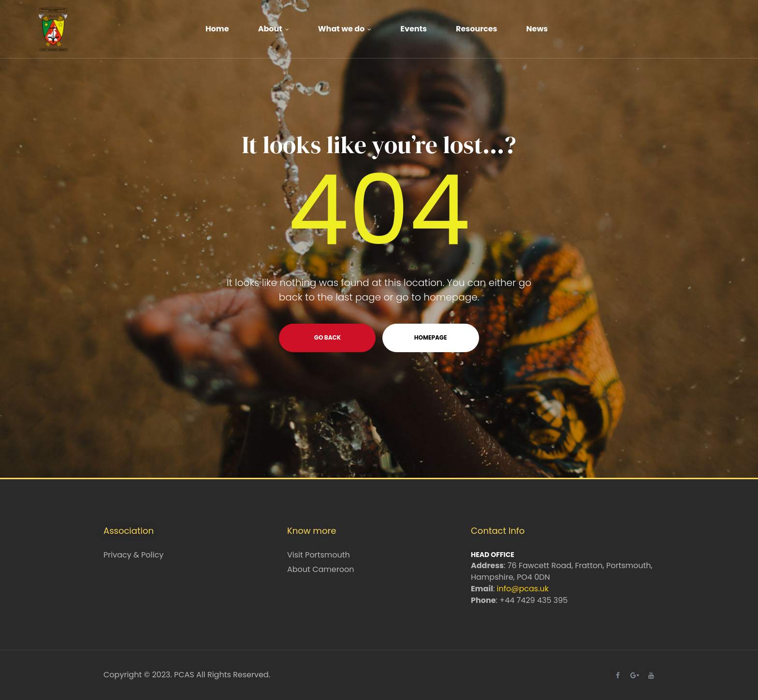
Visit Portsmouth (319, 555)
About (274, 29)
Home (217, 29)
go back (328, 337)
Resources (477, 29)
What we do (345, 29)
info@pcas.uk (523, 589)
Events (414, 29)
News (537, 29)
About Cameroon (321, 569)
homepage (431, 337)
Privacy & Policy (133, 555)
